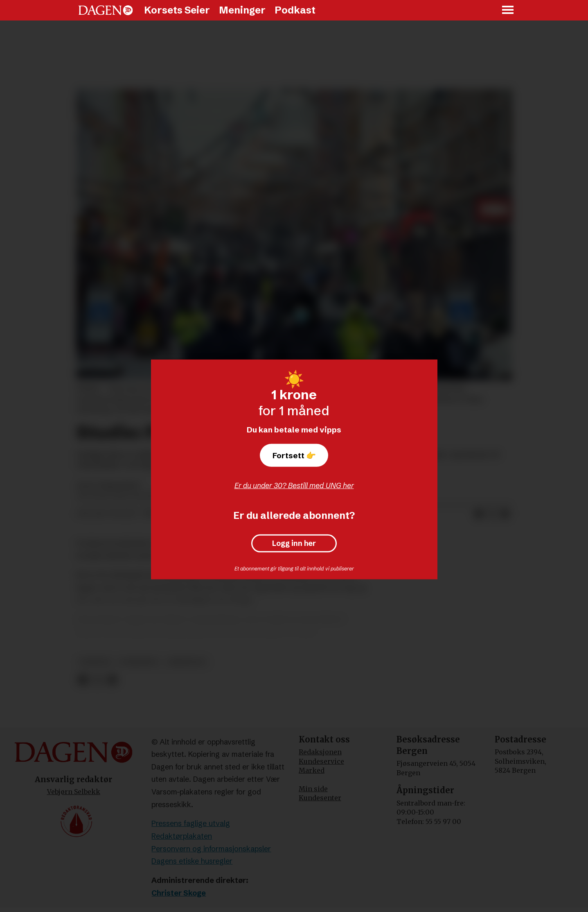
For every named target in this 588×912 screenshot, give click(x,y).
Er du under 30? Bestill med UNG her (294, 485)
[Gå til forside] (106, 10)
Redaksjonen (320, 752)
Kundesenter (320, 798)
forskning (139, 662)
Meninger (242, 10)
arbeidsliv (186, 662)
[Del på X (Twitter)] (492, 514)
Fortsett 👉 (294, 455)
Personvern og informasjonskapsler (211, 849)
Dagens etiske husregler (192, 861)
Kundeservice (321, 761)
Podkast (295, 10)
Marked (312, 770)
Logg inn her (294, 543)
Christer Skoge (179, 893)
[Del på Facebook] (479, 514)
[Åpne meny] (508, 10)
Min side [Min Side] (313, 789)
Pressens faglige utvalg (191, 823)
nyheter (95, 662)
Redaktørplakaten (182, 836)
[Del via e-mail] (505, 514)
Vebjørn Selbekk (74, 792)
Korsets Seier (177, 10)
